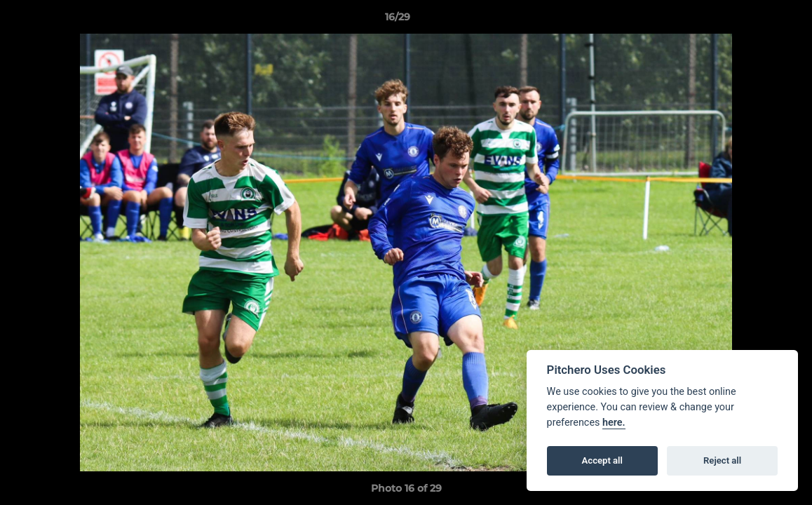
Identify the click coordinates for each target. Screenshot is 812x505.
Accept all (602, 460)
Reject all (722, 460)
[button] (753, 20)
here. (614, 423)
